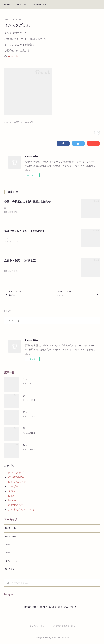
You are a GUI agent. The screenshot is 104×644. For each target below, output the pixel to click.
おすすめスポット (18, 506)
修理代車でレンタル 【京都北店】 (25, 231)
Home (7, 5)
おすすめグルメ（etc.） (22, 510)
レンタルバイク (17, 483)
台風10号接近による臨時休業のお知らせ (27, 202)
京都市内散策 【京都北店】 (21, 261)
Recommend (40, 5)
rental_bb (12, 56)
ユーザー (13, 487)
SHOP (12, 497)
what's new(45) (27, 122)
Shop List (21, 5)
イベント (13, 492)
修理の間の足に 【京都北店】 (38, 446)
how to (12, 501)
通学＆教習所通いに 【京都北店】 (40, 429)
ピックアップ (16, 473)
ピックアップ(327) (12, 122)
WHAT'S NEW (16, 478)
